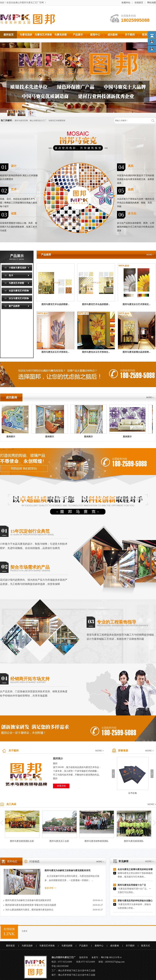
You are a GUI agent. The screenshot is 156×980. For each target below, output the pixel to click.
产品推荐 (46, 255)
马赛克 (24, 931)
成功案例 (115, 946)
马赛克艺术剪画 (47, 946)
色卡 (11, 275)
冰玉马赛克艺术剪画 (19, 298)
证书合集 (133, 793)
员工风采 (11, 804)
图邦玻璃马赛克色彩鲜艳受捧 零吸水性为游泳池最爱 (31, 905)
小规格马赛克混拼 (17, 268)
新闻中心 (99, 946)
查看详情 (61, 786)
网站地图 (152, 3)
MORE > (150, 255)
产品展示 (17, 261)
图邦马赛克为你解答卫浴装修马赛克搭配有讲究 (68, 870)
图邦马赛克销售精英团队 (97, 841)
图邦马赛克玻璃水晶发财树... (137, 352)
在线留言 (139, 3)
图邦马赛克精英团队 (134, 841)
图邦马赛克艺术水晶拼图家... (55, 304)
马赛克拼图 (67, 946)
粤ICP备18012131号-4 (111, 957)
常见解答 (124, 861)
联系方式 (146, 946)
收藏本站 (126, 3)
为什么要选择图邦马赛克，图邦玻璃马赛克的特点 (29, 910)
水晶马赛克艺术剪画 (19, 291)
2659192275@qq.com (115, 962)
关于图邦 (14, 751)
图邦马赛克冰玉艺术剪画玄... (137, 304)
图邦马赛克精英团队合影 (22, 841)
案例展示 (12, 437)
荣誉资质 (123, 751)
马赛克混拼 (27, 946)
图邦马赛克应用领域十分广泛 (132, 885)
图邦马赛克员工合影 (59, 841)
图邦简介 (58, 759)
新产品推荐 (14, 306)
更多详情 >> (50, 888)
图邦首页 (10, 946)
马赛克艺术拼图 (16, 283)
